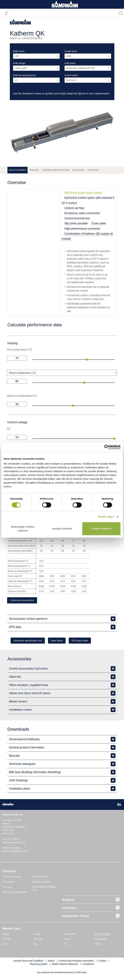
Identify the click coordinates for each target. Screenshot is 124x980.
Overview (34, 170)
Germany (38, 940)
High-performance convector (82, 229)
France (98, 945)
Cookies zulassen (101, 529)
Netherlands (101, 940)
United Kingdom (102, 935)
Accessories (78, 170)
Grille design (19, 63)
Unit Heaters (9, 882)
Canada (6, 940)
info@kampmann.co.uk (14, 843)
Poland (67, 940)
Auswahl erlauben (62, 529)
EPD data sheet (90, 641)
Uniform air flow (74, 208)
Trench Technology (12, 877)
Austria (37, 935)
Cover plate (99, 223)
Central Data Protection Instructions (76, 962)
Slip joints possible (76, 223)
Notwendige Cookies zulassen (23, 529)
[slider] (87, 359)
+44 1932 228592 (11, 840)
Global (6, 935)
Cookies (102, 962)
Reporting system (39, 965)
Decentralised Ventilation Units (44, 889)
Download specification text (30, 641)
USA (5, 945)
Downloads (93, 170)
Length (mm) (71, 51)
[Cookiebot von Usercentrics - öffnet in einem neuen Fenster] (107, 447)
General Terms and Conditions (28, 962)
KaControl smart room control (83, 193)
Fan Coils (7, 888)
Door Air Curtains (41, 877)
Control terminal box (77, 218)
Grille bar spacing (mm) (24, 75)
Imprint (51, 962)
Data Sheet (64, 641)
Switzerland (70, 935)
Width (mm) (19, 51)
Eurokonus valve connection (82, 213)
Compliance (88, 965)
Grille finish (70, 63)
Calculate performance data (56, 170)
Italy (35, 945)
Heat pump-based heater (15, 893)
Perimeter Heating (41, 882)
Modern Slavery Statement (65, 965)
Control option (71, 75)
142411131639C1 (17, 170)
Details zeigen (106, 517)
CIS (66, 945)
